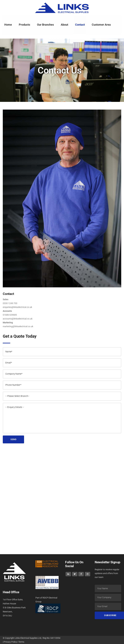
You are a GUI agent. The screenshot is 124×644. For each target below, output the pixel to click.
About (64, 25)
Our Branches (45, 25)
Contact (80, 25)
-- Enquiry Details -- (62, 418)
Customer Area (101, 25)
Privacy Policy (10, 642)
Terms (21, 642)
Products (24, 25)
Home (8, 25)
